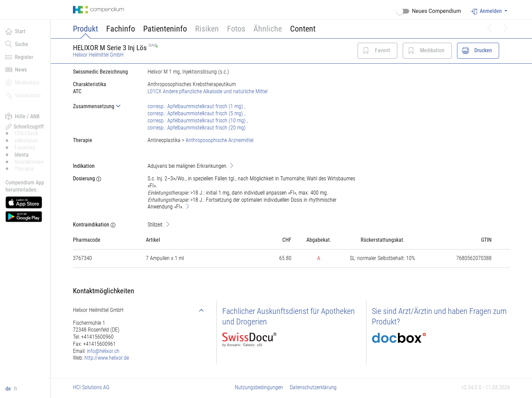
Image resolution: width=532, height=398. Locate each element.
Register (19, 57)
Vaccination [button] (23, 95)
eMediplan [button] (26, 141)
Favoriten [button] (25, 148)
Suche (17, 44)
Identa (22, 155)
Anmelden (487, 11)
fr (16, 389)
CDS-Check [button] (26, 133)
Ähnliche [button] (268, 29)
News (16, 69)
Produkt (85, 29)
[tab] (105, 106)
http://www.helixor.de (107, 358)
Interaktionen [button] (29, 162)
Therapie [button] (24, 169)
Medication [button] (22, 82)
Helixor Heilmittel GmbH (98, 55)
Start (15, 31)
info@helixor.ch (103, 351)
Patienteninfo (165, 29)
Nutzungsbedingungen (259, 387)
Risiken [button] (207, 29)
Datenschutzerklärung (313, 387)
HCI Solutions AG (91, 387)
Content (303, 29)
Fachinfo (121, 29)
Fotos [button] (236, 29)
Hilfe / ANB (23, 116)
